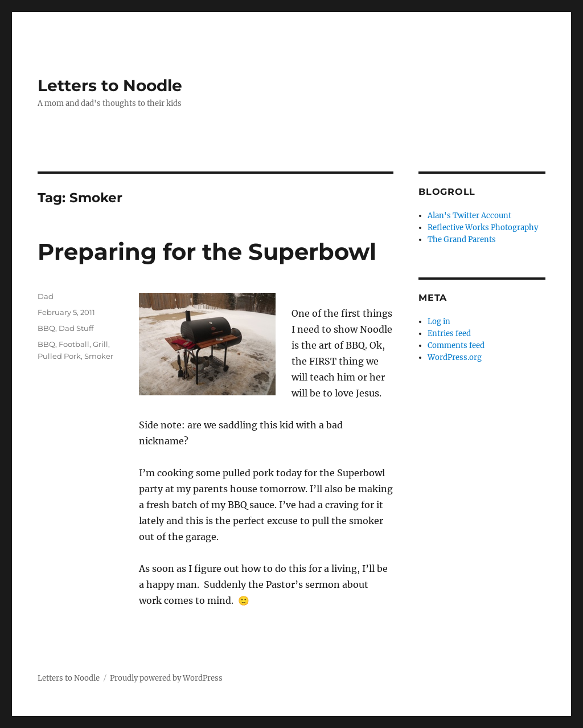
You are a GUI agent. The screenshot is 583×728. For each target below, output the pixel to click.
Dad (46, 296)
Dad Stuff (76, 328)
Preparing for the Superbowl (207, 251)
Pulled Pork (59, 356)
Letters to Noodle (110, 85)
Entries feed (449, 334)
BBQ (46, 328)
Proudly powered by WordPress (166, 678)
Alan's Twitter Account (469, 216)
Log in (439, 322)
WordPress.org (455, 357)
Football (74, 344)
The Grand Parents (462, 240)
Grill (100, 344)
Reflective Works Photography (483, 228)
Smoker (99, 356)
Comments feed (456, 345)
